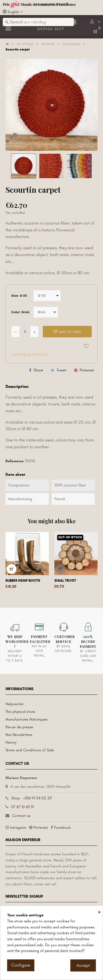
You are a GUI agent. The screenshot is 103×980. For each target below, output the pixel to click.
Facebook (62, 828)
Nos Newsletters (19, 735)
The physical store (20, 712)
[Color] (46, 312)
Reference (15, 461)
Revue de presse (19, 727)
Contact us (21, 816)
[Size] (47, 296)
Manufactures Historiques (27, 719)
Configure (21, 965)
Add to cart (67, 332)
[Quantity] (25, 332)
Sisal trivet (65, 581)
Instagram (18, 828)
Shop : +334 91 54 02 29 (31, 798)
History (11, 742)
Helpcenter (15, 704)
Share (38, 370)
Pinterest (87, 370)
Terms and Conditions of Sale (30, 750)
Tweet (62, 370)
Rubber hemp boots (23, 581)
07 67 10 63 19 (23, 807)
